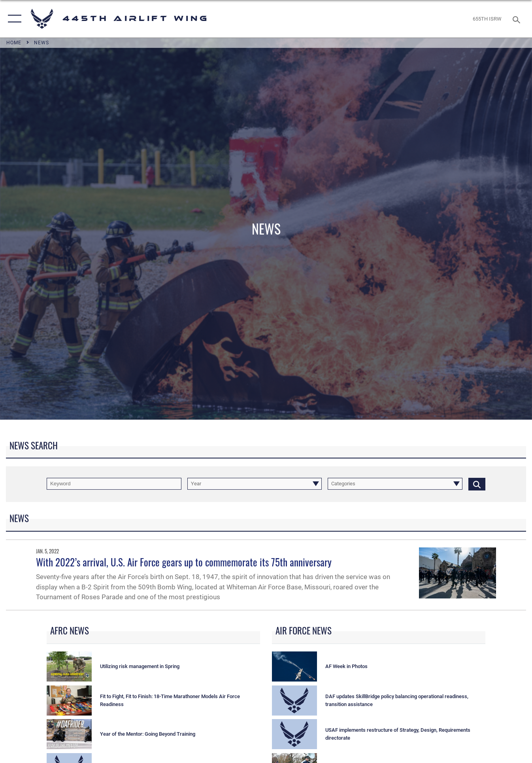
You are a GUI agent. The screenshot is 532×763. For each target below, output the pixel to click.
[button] (13, 19)
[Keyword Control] (114, 484)
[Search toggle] (518, 19)
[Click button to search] (477, 484)
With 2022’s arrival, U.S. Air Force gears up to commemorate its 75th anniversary (184, 562)
